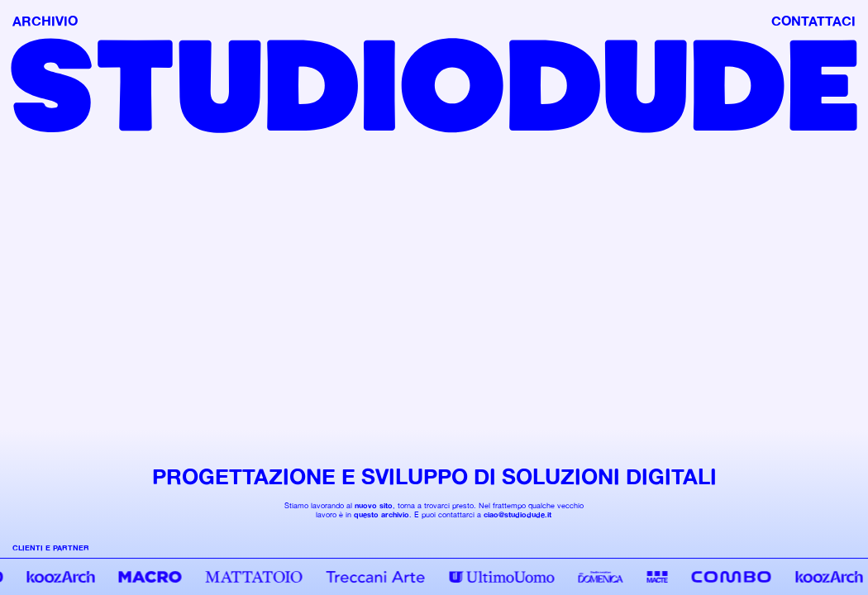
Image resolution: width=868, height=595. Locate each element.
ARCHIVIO (45, 21)
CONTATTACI (813, 21)
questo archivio (382, 514)
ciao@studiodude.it (517, 514)
